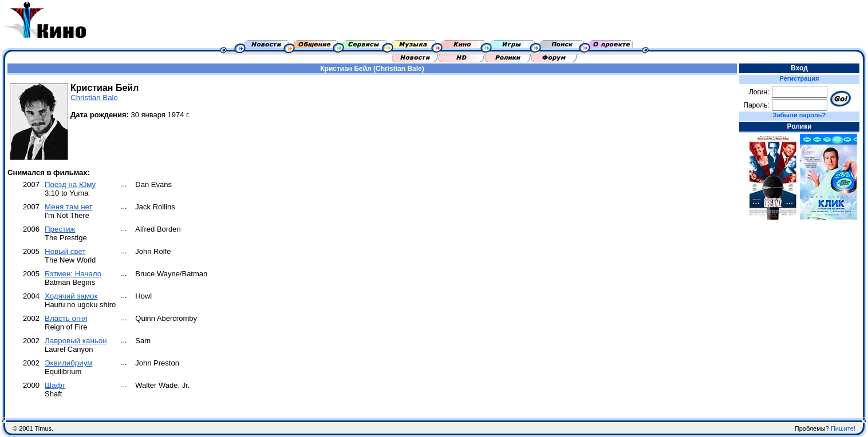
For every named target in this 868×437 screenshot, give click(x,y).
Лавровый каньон (76, 341)
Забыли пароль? (799, 115)
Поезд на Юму (70, 184)
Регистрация (800, 78)
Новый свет (65, 251)
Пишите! (843, 428)
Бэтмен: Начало (73, 274)
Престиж (60, 229)
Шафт (55, 385)
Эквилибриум (68, 363)
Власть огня (66, 318)
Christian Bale (94, 98)
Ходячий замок (71, 296)
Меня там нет (69, 207)
